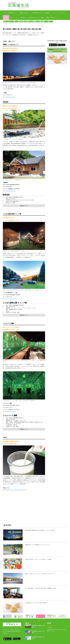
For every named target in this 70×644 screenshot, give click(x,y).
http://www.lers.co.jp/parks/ (11, 299)
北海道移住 (47, 13)
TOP (5, 13)
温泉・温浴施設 (31, 22)
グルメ (12, 18)
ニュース (54, 13)
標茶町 (42, 18)
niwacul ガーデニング (34, 18)
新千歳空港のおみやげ (37, 13)
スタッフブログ (62, 13)
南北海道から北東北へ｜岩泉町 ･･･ (38, 638)
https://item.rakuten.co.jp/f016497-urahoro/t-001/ (16, 490)
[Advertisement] (24, 508)
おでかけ (6, 18)
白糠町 (47, 18)
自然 (42, 22)
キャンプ (51, 22)
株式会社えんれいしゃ (52, 625)
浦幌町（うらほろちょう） (9, 22)
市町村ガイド (24, 18)
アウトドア (46, 22)
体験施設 (21, 22)
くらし (17, 18)
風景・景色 (38, 22)
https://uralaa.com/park (10, 412)
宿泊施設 (26, 22)
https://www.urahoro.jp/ (10, 97)
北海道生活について (13, 13)
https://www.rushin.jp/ (10, 191)
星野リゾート (54, 18)
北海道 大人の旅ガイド (25, 13)
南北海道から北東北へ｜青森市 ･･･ (38, 626)
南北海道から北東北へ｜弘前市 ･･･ (38, 632)
